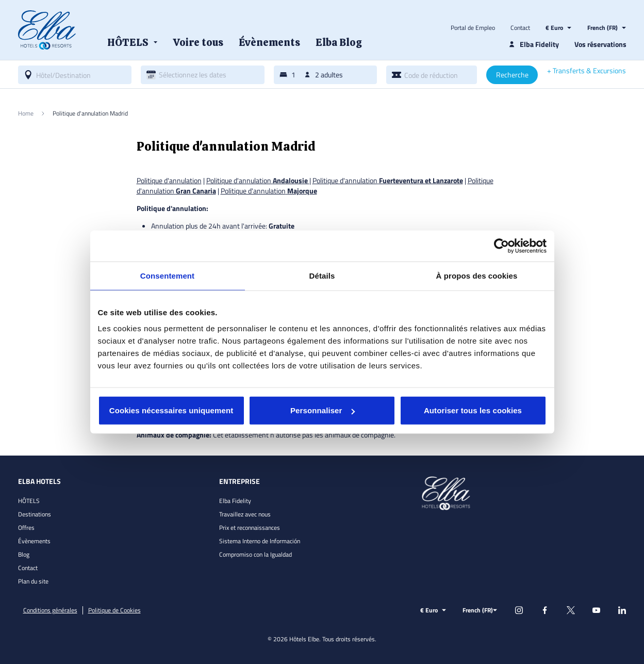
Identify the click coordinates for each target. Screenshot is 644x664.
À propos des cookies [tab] (477, 275)
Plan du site (33, 581)
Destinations (35, 514)
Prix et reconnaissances (250, 528)
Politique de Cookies (114, 610)
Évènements (34, 541)
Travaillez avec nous (245, 514)
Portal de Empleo (473, 28)
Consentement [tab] (167, 275)
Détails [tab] (322, 275)
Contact (520, 28)
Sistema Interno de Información (260, 541)
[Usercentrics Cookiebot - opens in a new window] (501, 246)
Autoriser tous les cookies (473, 410)
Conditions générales (50, 610)
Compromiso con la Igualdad (255, 554)
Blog (24, 554)
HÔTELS (29, 501)
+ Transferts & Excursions (587, 71)
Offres (26, 528)
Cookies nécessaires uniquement (171, 410)
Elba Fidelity (235, 501)
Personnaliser (323, 410)
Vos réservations (600, 44)
